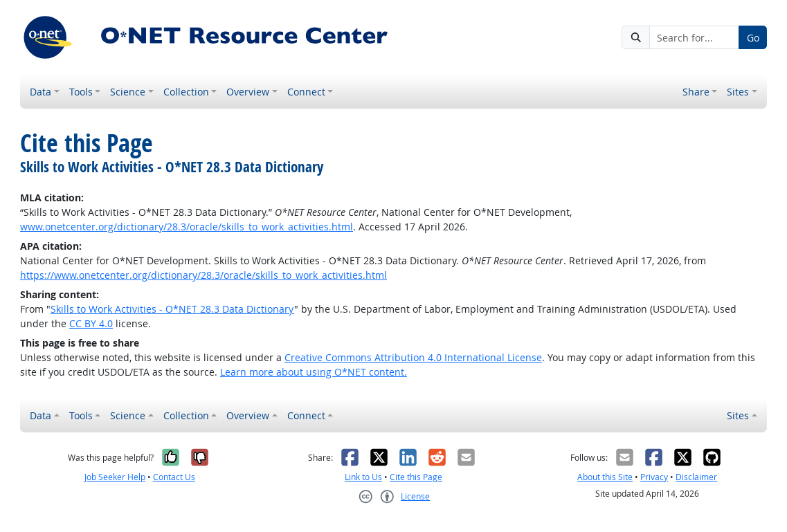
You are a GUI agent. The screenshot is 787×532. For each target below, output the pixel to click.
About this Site (605, 477)
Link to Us (363, 477)
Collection (186, 92)
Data (40, 92)
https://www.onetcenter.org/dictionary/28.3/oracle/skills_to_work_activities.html (203, 275)
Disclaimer (696, 477)
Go (753, 38)
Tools (81, 92)
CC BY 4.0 (91, 323)
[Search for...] (694, 37)
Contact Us (174, 477)
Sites (738, 92)
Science (128, 92)
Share (696, 92)
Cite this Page (416, 477)
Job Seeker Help (115, 477)
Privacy (654, 477)
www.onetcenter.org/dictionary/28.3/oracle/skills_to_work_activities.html (187, 227)
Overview (248, 92)
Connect (306, 92)
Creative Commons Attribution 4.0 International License (413, 357)
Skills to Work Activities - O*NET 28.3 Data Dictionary (172, 309)
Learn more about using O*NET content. (314, 372)
